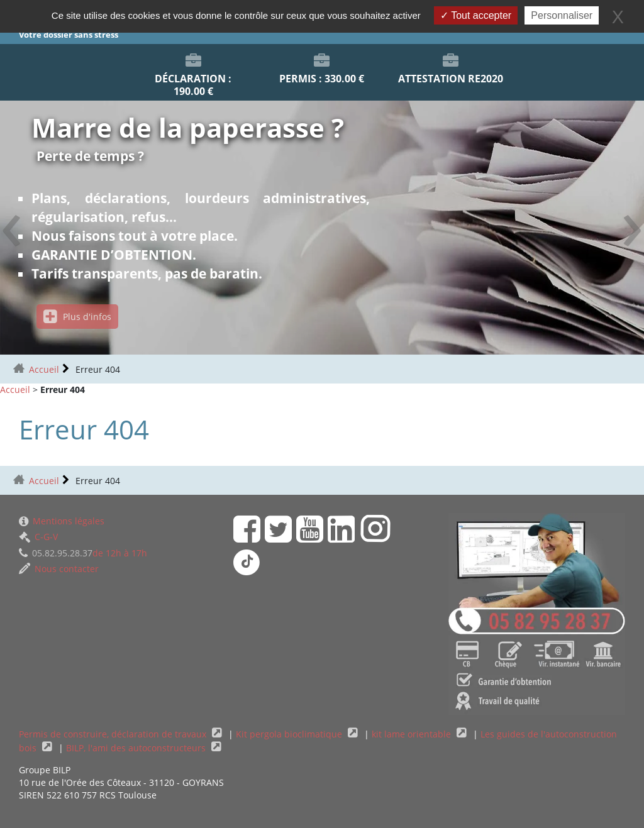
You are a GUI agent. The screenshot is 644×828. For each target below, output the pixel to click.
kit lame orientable (413, 734)
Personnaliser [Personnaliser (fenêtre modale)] (562, 15)
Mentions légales (62, 521)
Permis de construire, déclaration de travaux (114, 734)
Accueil (44, 369)
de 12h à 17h (83, 553)
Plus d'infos (77, 317)
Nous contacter (59, 569)
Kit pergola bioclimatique (290, 734)
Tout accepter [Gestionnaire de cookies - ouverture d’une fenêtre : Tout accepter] (476, 15)
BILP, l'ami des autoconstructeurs (137, 748)
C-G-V (38, 537)
